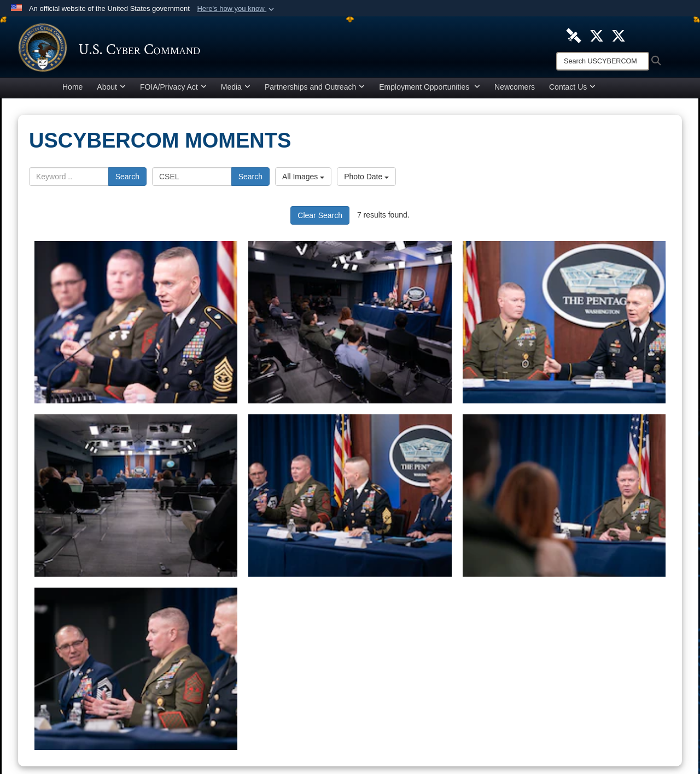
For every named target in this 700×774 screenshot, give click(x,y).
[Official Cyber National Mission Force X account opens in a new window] (619, 35)
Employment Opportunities (430, 90)
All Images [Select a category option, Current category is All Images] (303, 179)
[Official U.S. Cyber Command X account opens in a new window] (597, 35)
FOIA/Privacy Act (173, 90)
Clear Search (320, 218)
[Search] (603, 61)
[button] (237, 9)
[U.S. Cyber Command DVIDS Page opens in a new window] (574, 35)
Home (72, 90)
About (111, 90)
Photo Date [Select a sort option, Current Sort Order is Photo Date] (366, 179)
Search (127, 179)
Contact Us (572, 90)
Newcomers (515, 90)
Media (236, 90)
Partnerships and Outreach (315, 90)
